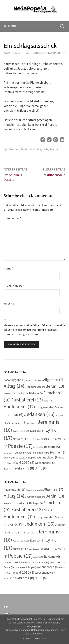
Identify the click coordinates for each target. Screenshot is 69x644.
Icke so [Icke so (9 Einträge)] (15, 414)
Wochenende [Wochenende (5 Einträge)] (45, 463)
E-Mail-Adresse (14, 286)
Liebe (38, 149)
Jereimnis (27, 149)
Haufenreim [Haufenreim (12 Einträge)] (19, 407)
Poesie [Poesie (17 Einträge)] (20, 446)
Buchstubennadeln (53, 175)
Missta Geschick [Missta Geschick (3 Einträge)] (35, 439)
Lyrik (45, 149)
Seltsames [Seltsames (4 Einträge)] (42, 453)
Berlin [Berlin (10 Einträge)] (55, 386)
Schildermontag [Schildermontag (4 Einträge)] (25, 453)
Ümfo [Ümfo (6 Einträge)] (41, 468)
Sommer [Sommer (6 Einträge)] (57, 452)
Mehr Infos (41, 638)
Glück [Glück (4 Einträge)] (48, 401)
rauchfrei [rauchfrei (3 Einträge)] (38, 447)
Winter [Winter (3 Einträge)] (11, 463)
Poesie (54, 149)
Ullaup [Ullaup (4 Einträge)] (31, 458)
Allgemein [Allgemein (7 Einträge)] (53, 380)
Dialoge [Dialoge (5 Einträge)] (36, 393)
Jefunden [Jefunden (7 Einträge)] (17, 422)
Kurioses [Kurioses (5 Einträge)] (37, 431)
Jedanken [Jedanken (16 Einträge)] (39, 414)
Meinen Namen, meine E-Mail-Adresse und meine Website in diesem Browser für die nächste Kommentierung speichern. (34, 330)
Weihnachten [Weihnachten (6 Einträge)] (48, 457)
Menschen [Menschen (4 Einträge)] (20, 439)
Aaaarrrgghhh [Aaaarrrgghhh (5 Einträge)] (14, 380)
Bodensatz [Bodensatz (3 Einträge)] (9, 394)
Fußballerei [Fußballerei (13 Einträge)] (27, 400)
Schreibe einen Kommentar (45, 53)
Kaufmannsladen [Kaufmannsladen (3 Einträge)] (21, 431)
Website (9, 303)
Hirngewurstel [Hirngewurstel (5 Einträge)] (47, 407)
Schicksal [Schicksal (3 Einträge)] (9, 453)
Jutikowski (28, 638)
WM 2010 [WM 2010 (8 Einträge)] (25, 463)
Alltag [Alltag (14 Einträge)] (14, 386)
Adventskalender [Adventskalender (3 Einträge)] (34, 380)
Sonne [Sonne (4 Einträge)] (9, 458)
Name (8, 268)
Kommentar (12, 218)
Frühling (14, 149)
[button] (43, 140)
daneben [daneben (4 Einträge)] (22, 393)
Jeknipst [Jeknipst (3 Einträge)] (32, 423)
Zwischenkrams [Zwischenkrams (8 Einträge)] (19, 468)
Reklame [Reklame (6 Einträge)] (52, 447)
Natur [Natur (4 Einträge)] (48, 439)
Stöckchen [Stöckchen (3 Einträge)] (20, 458)
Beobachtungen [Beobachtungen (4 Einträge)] (35, 387)
